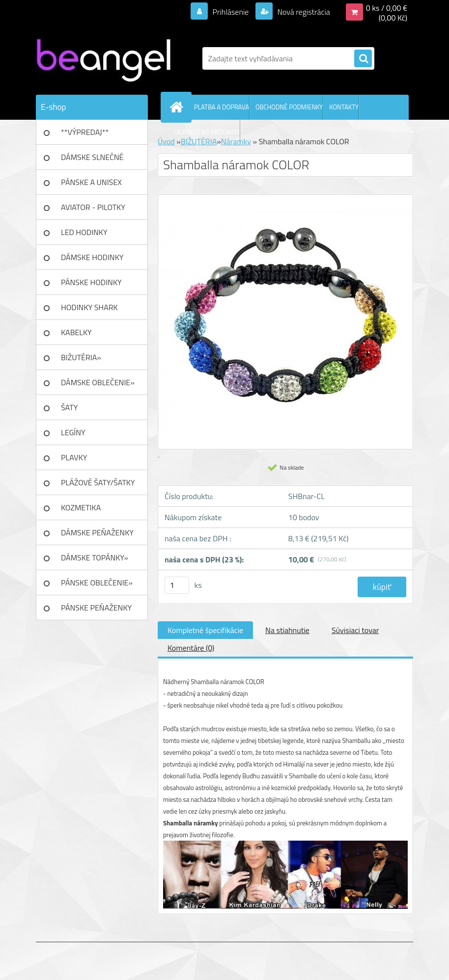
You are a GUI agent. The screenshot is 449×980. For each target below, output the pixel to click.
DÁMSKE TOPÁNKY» (95, 557)
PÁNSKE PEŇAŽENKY (96, 608)
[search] (363, 59)
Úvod (166, 141)
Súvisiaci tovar (355, 630)
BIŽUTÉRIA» (81, 357)
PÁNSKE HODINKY (91, 282)
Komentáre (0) (191, 648)
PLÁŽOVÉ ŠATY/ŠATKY (98, 482)
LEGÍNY (73, 432)
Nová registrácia (303, 12)
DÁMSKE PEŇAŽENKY (97, 532)
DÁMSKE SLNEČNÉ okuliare (92, 160)
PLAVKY (74, 457)
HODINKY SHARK (89, 307)
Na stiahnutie (287, 630)
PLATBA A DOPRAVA (222, 107)
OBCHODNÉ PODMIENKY (289, 107)
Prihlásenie (231, 12)
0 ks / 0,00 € (387, 8)
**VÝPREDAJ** (85, 132)
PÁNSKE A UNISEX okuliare (91, 185)
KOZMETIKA (81, 507)
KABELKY (76, 332)
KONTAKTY (344, 107)
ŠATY (69, 407)
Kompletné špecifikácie (205, 630)
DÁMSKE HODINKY (92, 257)
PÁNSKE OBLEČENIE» (97, 583)
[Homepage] (178, 107)
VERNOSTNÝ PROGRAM (207, 132)
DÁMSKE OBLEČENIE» (98, 382)
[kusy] (177, 585)
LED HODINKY (84, 232)
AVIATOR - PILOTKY (93, 207)
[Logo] (103, 58)
